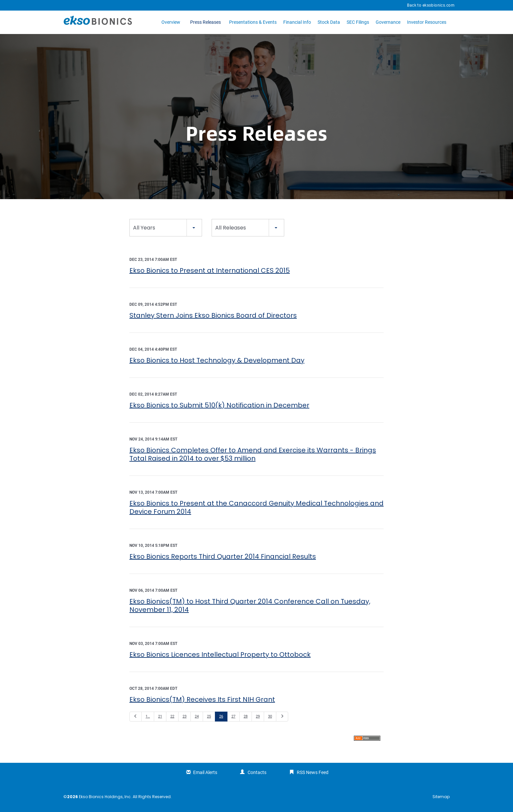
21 (160, 716)
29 (258, 716)
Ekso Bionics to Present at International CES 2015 (210, 270)
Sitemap (441, 797)
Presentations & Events (253, 22)
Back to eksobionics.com (431, 5)
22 (172, 716)
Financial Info (297, 22)
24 (197, 716)
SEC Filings (358, 22)
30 (270, 716)
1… (148, 716)
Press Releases (205, 22)
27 (233, 716)
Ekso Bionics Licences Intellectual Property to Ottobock (220, 654)
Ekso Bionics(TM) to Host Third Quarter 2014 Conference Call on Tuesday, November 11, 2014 (250, 605)
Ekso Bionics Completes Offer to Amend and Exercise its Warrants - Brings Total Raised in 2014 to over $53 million (253, 454)
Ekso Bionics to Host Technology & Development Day (217, 360)
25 (209, 716)
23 (185, 716)
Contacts (257, 772)
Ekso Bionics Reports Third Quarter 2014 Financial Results (223, 556)
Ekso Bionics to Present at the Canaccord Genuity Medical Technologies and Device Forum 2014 (256, 507)
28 (246, 716)
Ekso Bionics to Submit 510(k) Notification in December (219, 405)
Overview (171, 22)
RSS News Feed (313, 772)
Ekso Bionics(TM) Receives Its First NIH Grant (202, 699)
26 (221, 716)
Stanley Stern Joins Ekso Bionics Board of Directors (213, 315)
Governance (388, 22)
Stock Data (329, 22)
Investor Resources (427, 22)
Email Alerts (205, 772)
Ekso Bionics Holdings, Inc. (105, 797)
